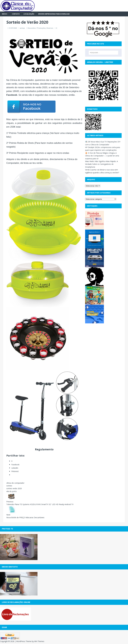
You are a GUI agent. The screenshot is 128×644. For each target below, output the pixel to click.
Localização (29, 14)
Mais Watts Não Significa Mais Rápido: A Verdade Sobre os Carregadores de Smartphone (101, 164)
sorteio (9, 486)
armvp (22, 28)
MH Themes (39, 641)
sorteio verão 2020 (14, 488)
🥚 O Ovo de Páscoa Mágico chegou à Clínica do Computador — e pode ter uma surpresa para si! (102, 156)
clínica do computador (15, 483)
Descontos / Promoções (37, 28)
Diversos (50, 28)
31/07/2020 (13, 28)
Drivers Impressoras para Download (54, 14)
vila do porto (11, 491)
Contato (16, 14)
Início (4, 14)
